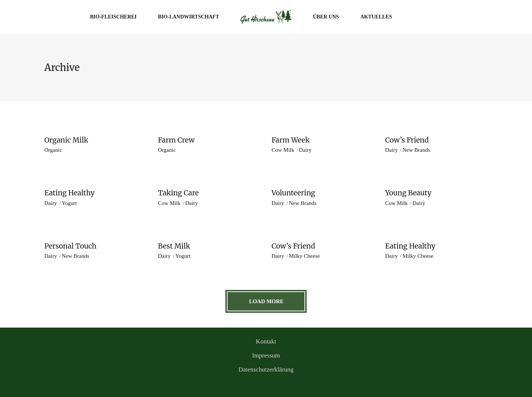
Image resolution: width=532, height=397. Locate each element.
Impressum (266, 355)
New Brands (416, 150)
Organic (53, 150)
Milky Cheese (304, 256)
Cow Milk (283, 150)
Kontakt (266, 341)
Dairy (305, 150)
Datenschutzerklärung (266, 369)
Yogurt (69, 203)
